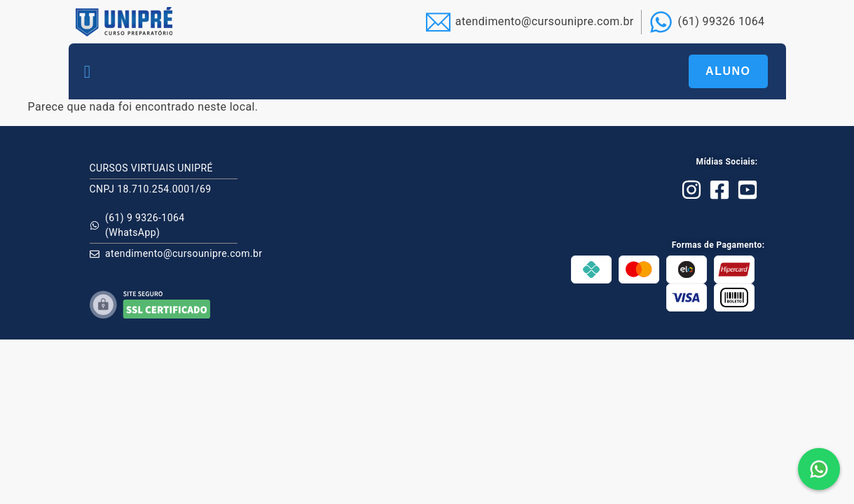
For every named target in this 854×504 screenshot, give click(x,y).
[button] (88, 71)
